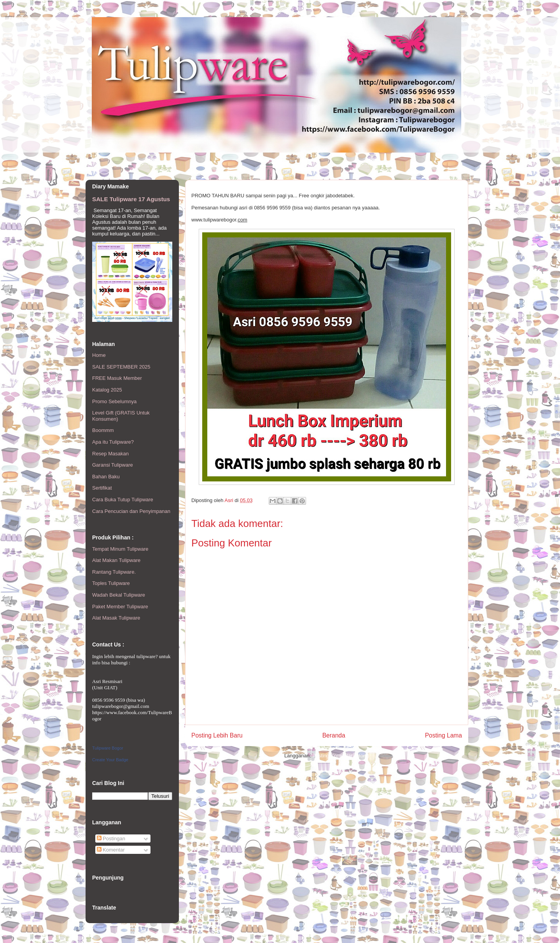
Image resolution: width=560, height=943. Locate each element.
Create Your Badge (110, 760)
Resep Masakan (110, 454)
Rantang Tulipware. (114, 572)
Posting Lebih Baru (217, 735)
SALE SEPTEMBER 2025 (121, 367)
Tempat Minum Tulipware (120, 549)
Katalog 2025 (107, 390)
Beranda (334, 735)
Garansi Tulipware (113, 465)
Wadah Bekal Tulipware (119, 595)
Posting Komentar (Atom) (341, 756)
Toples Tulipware (111, 583)
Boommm (103, 430)
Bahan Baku (106, 477)
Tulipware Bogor (108, 748)
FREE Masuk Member (117, 378)
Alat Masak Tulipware (116, 618)
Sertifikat (102, 488)
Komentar (111, 850)
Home (99, 355)
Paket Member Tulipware (120, 607)
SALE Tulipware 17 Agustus (131, 199)
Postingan (111, 839)
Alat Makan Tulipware (116, 560)
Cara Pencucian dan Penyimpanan (131, 511)
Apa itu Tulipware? (113, 442)
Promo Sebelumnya (114, 401)
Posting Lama (444, 735)
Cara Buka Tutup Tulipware (123, 500)
